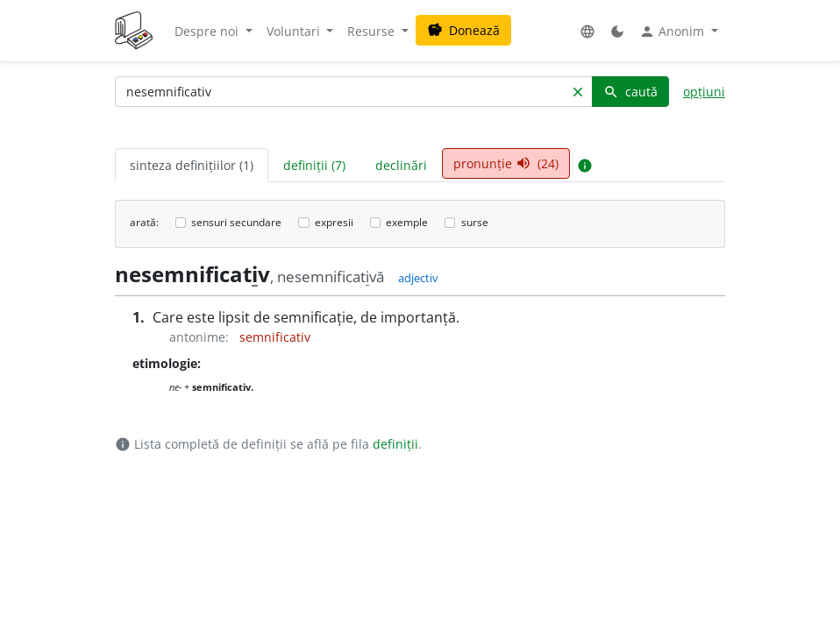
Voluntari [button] (295, 31)
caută (630, 92)
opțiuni (704, 92)
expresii (334, 222)
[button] (587, 31)
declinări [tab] (401, 165)
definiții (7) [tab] (314, 165)
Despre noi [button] (208, 31)
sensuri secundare (236, 222)
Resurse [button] (373, 31)
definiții (395, 444)
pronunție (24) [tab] (506, 163)
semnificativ (275, 337)
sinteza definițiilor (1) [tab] (192, 165)
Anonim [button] (673, 32)
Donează (463, 30)
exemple (407, 222)
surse (475, 222)
